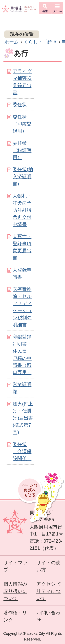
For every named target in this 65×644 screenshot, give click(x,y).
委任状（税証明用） (22, 150)
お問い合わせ (48, 616)
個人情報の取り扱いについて (15, 591)
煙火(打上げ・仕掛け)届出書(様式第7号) (23, 418)
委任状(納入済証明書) (23, 176)
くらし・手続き (40, 42)
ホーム (12, 42)
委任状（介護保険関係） (22, 451)
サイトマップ (16, 566)
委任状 (20, 105)
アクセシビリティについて (49, 591)
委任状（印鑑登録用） (22, 124)
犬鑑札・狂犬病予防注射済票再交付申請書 (22, 210)
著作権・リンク (15, 616)
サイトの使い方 (48, 566)
